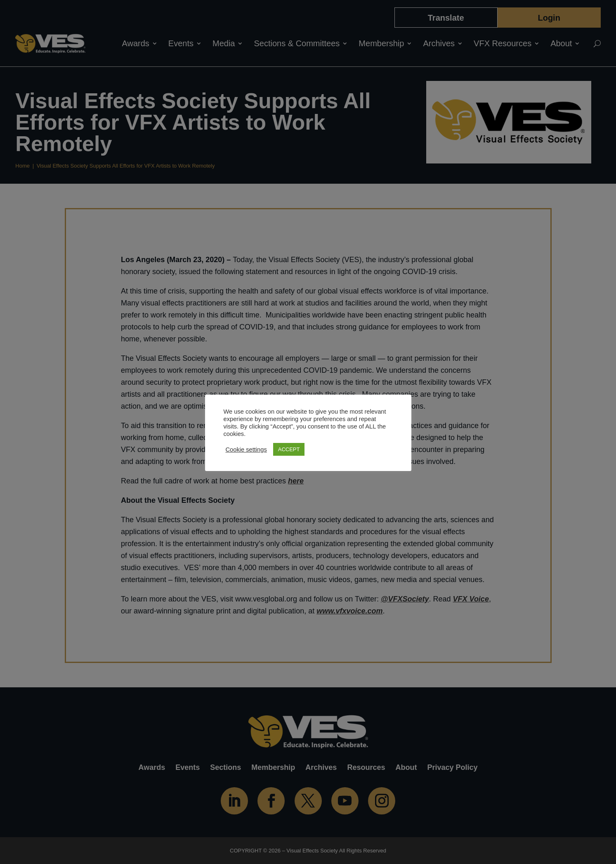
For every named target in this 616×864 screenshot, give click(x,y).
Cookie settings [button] (246, 450)
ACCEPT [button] (289, 449)
